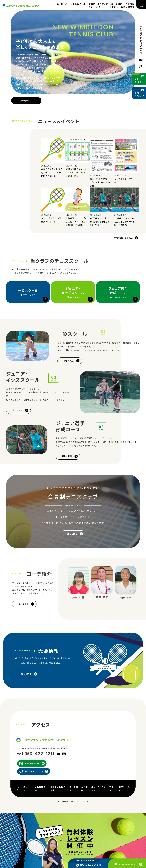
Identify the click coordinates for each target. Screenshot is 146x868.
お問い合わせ (128, 7)
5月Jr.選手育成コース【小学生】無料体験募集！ (100, 182)
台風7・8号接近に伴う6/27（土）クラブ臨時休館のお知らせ (52, 172)
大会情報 (130, 4)
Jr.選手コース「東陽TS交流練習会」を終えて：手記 (100, 222)
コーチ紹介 (117, 4)
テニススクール (78, 4)
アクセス (114, 7)
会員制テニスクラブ (98, 4)
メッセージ (62, 4)
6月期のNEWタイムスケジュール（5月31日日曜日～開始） (76, 172)
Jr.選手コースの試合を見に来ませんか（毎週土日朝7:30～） (124, 222)
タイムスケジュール (34, 771)
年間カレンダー (32, 763)
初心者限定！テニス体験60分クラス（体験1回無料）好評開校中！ (76, 222)
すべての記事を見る (123, 238)
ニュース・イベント (98, 7)
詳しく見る (69, 361)
